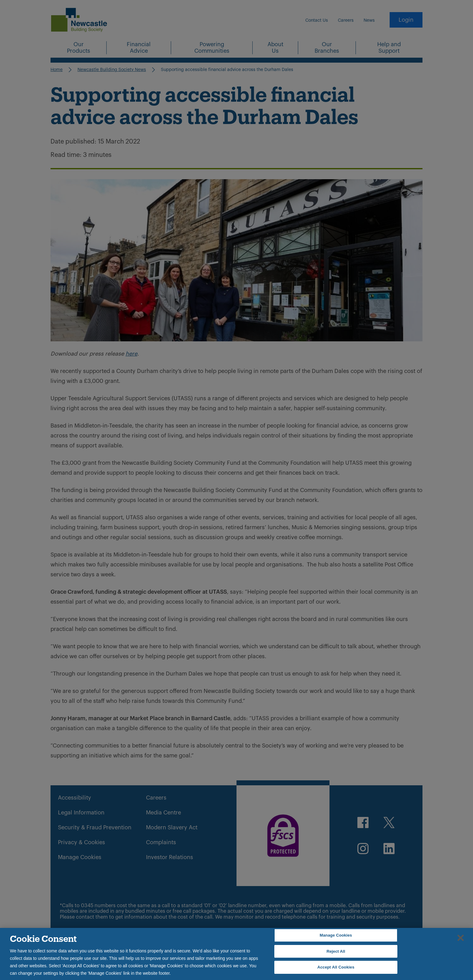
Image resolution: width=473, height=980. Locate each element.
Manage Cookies (336, 935)
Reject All (336, 951)
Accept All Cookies (336, 967)
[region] (236, 954)
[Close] (461, 938)
